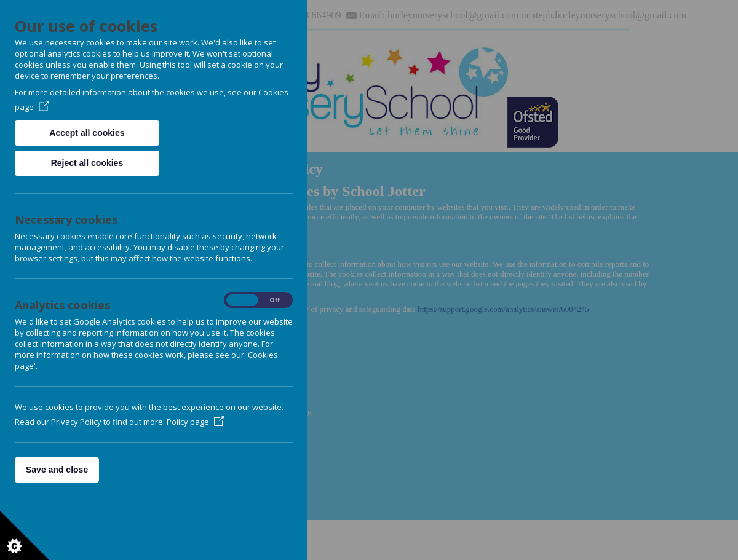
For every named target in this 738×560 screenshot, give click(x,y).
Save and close (57, 470)
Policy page (195, 422)
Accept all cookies (87, 133)
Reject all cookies (87, 163)
